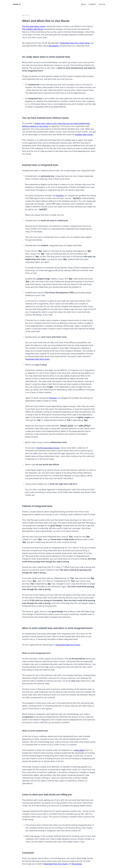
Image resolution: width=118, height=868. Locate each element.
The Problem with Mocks (33, 29)
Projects (92, 4)
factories (60, 196)
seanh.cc (17, 4)
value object (80, 750)
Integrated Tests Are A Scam (37, 359)
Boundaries (54, 46)
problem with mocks (84, 134)
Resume (102, 4)
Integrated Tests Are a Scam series (75, 43)
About (84, 4)
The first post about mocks (34, 26)
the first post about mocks (48, 448)
